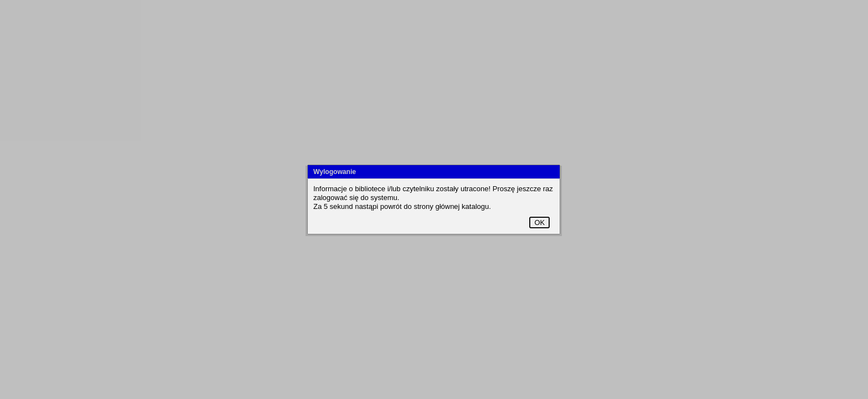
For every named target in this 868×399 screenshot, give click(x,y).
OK (539, 222)
